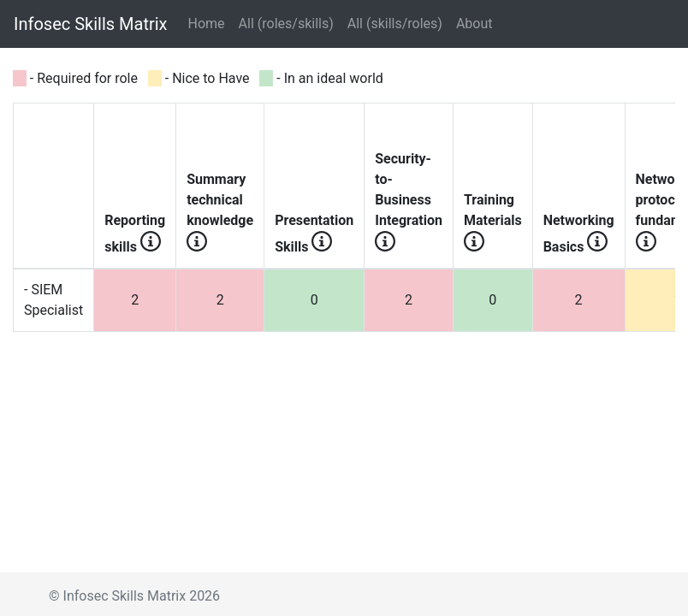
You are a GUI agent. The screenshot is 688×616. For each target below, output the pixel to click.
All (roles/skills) (286, 24)
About (474, 24)
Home (210, 23)
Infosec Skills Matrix (91, 24)
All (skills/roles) (395, 24)
